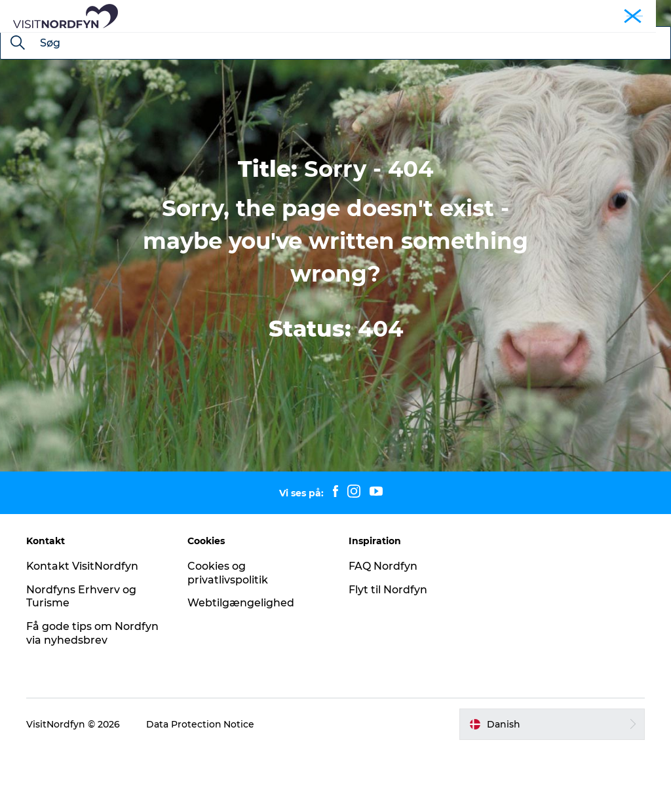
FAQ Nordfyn (383, 628)
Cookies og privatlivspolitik (228, 635)
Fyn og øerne (633, 12)
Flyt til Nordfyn (388, 652)
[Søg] (18, 106)
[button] (552, 786)
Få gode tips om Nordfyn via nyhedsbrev (92, 695)
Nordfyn (489, 12)
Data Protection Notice (201, 786)
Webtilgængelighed (241, 665)
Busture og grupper (556, 12)
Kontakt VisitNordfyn (83, 628)
